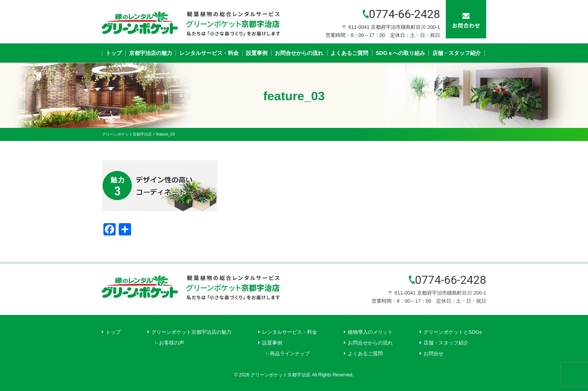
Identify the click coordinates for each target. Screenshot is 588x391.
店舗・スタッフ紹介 (457, 53)
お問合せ (434, 354)
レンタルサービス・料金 (209, 53)
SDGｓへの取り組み (400, 53)
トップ (114, 53)
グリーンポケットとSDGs (453, 332)
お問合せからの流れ (299, 53)
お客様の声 (172, 343)
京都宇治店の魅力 (151, 53)
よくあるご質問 (349, 53)
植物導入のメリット (370, 332)
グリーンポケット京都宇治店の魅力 (191, 332)
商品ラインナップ (290, 354)
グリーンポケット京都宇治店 (281, 375)
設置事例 (257, 53)
